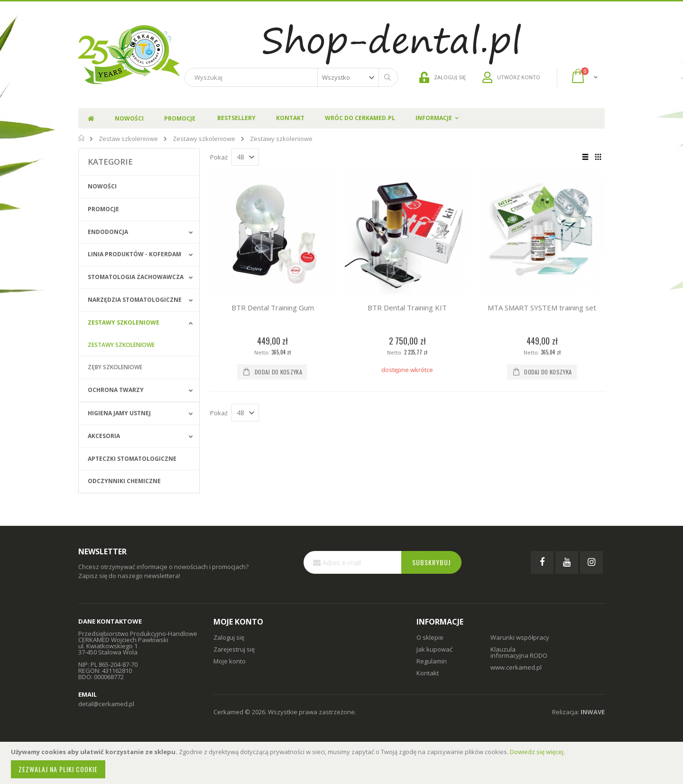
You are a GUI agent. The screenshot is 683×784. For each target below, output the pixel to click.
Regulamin (432, 661)
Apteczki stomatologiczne (132, 459)
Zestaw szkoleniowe (128, 139)
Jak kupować (434, 649)
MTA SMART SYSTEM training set (542, 308)
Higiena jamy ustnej (119, 413)
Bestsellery (236, 118)
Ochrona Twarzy (116, 390)
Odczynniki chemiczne (124, 481)
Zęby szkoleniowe (115, 367)
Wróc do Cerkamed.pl (360, 118)
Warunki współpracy (520, 637)
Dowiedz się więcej (537, 752)
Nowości (102, 186)
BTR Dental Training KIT (407, 308)
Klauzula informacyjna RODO (519, 652)
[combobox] (291, 77)
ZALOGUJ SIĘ (443, 77)
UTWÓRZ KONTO (511, 77)
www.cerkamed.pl (516, 667)
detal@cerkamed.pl (106, 704)
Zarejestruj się (234, 649)
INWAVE (593, 712)
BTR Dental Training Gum (273, 308)
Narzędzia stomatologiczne (135, 300)
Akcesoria (104, 436)
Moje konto (230, 661)
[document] (343, 763)
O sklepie (430, 637)
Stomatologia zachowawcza (136, 277)
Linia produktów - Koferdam (134, 254)
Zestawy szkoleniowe (204, 139)
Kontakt (290, 118)
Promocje (103, 209)
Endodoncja (108, 232)
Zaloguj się (229, 637)
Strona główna (82, 138)
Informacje (434, 118)
